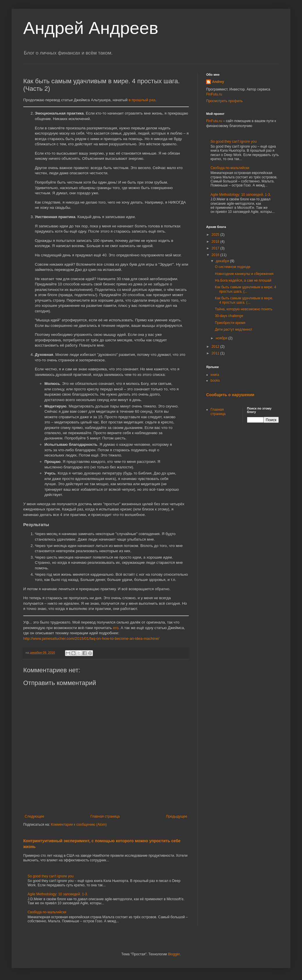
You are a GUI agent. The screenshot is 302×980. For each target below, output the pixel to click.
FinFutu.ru (214, 94)
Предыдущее (177, 816)
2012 (216, 347)
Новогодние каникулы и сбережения (244, 274)
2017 (216, 248)
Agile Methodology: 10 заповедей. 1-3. (58, 894)
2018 (216, 242)
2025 (216, 235)
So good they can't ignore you (51, 876)
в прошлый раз (142, 100)
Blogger (174, 954)
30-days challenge (229, 316)
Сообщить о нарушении (230, 395)
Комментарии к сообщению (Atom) (79, 825)
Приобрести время (230, 323)
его (116, 628)
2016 (216, 255)
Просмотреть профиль (224, 101)
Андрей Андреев (91, 28)
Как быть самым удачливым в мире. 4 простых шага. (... (246, 289)
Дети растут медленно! (233, 329)
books (215, 381)
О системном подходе (233, 267)
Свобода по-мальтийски (47, 912)
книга (215, 375)
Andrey (218, 82)
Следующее (34, 816)
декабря (223, 261)
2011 (216, 353)
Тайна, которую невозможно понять (244, 309)
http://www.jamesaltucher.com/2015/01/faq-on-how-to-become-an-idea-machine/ (91, 638)
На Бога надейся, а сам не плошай (243, 280)
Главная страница (105, 816)
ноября (222, 338)
